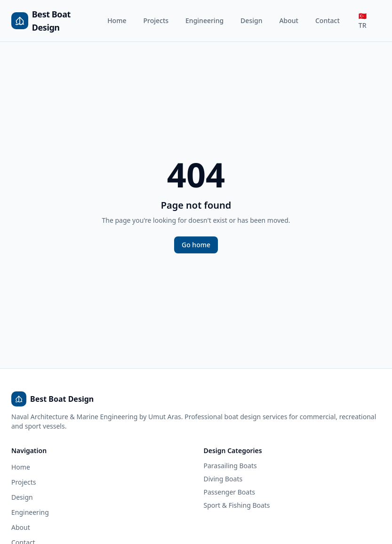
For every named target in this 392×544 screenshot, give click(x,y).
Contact (328, 20)
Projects (156, 20)
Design (251, 20)
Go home (196, 245)
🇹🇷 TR (363, 20)
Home (117, 20)
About (289, 20)
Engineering (204, 20)
